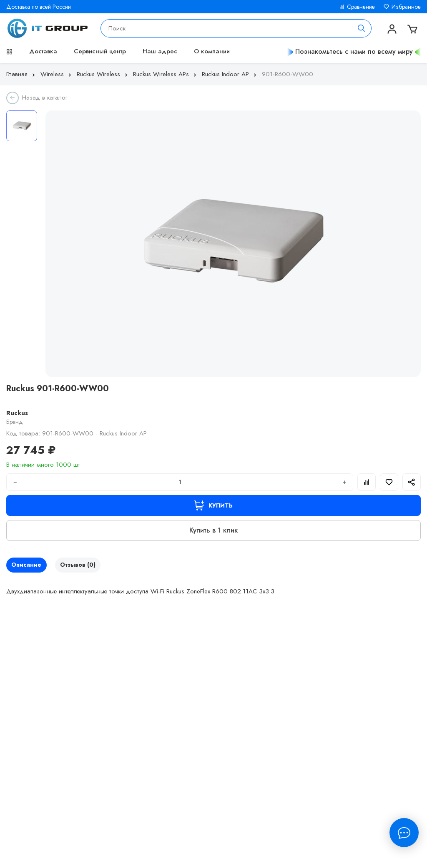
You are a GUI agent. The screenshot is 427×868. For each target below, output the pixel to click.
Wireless (57, 74)
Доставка (43, 51)
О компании (212, 51)
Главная (21, 74)
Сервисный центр (100, 51)
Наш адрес (160, 51)
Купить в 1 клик (213, 530)
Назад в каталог (45, 98)
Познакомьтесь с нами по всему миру (354, 51)
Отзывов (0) (88, 566)
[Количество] (180, 482)
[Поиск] (362, 28)
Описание (30, 566)
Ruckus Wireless (103, 74)
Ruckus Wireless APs (166, 74)
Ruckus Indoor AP (230, 74)
